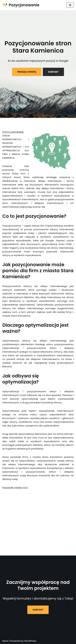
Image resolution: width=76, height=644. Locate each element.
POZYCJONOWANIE (13, 132)
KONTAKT (53, 72)
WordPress (30, 641)
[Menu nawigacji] (70, 5)
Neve (5, 641)
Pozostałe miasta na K (15, 487)
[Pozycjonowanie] (21, 5)
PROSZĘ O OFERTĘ (27, 72)
